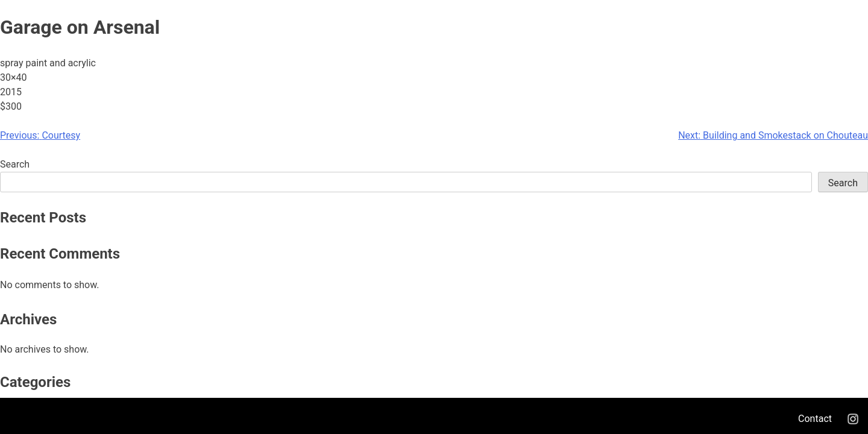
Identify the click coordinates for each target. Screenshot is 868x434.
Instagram (853, 419)
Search (15, 164)
